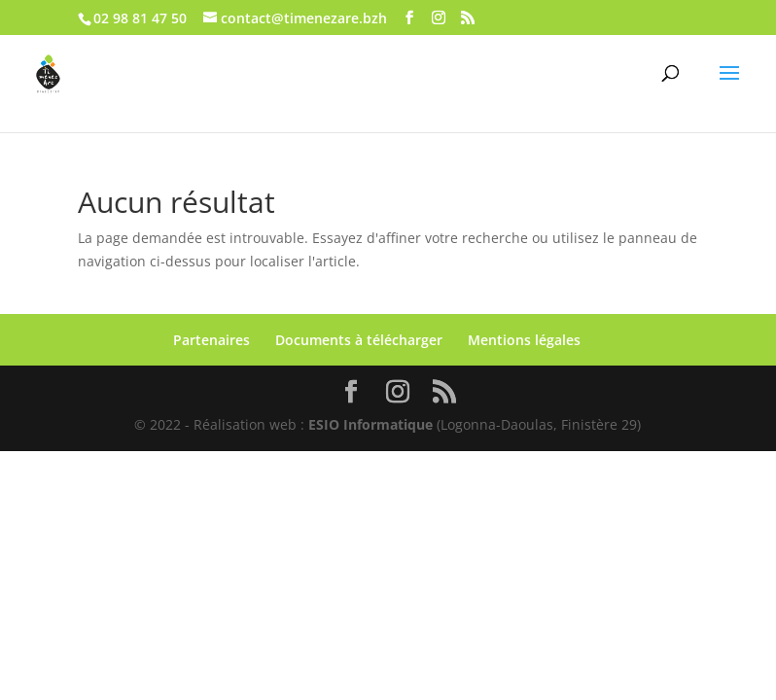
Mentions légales (524, 340)
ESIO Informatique (370, 424)
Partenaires (212, 340)
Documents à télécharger (359, 340)
